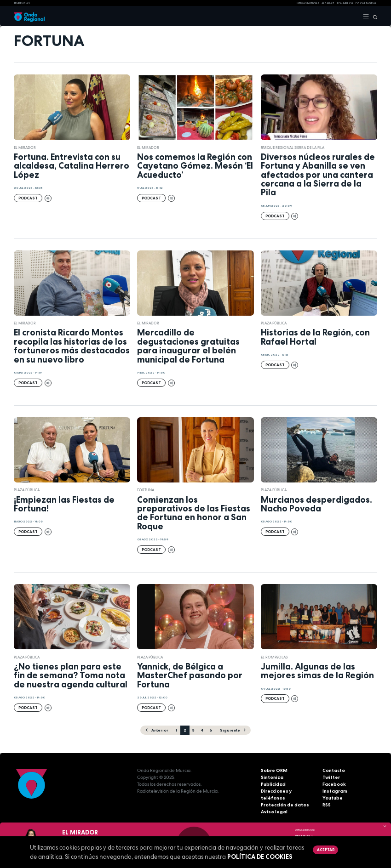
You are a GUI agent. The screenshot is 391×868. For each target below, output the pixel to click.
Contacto (334, 770)
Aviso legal (274, 812)
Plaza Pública (274, 323)
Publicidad (273, 784)
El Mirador (25, 148)
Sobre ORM (274, 770)
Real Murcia (345, 3)
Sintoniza (272, 777)
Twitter (331, 777)
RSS (327, 805)
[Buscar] (373, 17)
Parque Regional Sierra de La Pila (293, 148)
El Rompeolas (274, 657)
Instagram (335, 791)
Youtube (333, 798)
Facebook (334, 784)
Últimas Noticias (308, 3)
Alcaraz (328, 3)
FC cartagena (366, 3)
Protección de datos (285, 805)
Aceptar (326, 850)
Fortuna (146, 490)
